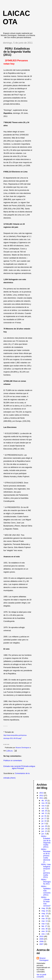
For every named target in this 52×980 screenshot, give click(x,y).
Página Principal (18, 767)
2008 (42, 941)
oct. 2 (44, 808)
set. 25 (45, 811)
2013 (42, 793)
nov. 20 (45, 803)
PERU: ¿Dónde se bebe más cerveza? (46, 902)
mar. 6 (44, 924)
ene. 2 (44, 934)
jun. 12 (45, 831)
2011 (42, 798)
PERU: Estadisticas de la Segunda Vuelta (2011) (46, 842)
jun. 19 (45, 829)
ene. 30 (45, 929)
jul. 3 (44, 823)
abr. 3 (44, 916)
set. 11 (45, 813)
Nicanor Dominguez (44, 959)
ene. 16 (45, 931)
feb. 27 (45, 926)
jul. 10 (44, 821)
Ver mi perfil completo (41, 976)
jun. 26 (45, 826)
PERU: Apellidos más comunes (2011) (46, 891)
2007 (42, 944)
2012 (42, 795)
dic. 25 (45, 801)
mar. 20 (45, 918)
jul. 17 (44, 818)
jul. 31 (44, 816)
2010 (42, 936)
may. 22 (45, 911)
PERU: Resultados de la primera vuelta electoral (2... (46, 856)
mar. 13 (45, 921)
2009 (42, 939)
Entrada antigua (29, 766)
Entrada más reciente (12, 766)
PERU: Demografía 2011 (46, 882)
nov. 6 (44, 806)
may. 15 (45, 913)
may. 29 (45, 908)
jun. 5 (44, 834)
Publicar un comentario (13, 760)
